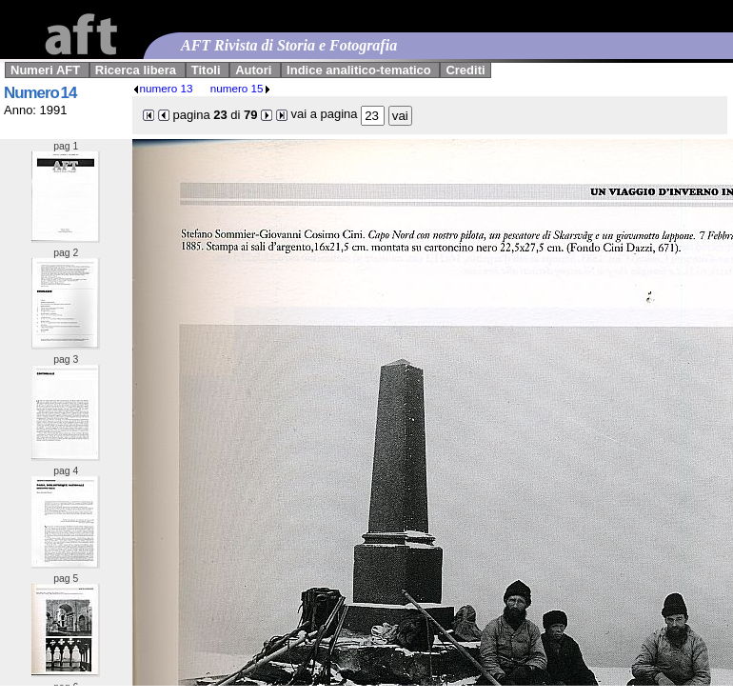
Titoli (206, 70)
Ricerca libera (136, 70)
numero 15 (241, 88)
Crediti (465, 70)
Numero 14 (40, 93)
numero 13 (163, 88)
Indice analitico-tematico (359, 70)
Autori (253, 70)
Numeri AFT (45, 70)
